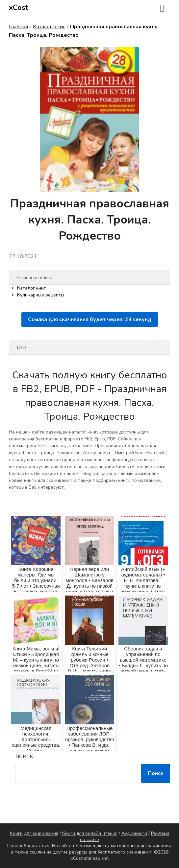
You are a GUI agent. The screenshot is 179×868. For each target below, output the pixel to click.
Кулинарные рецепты (41, 295)
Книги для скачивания (34, 833)
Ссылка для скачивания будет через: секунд (90, 319)
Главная (18, 27)
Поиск (24, 757)
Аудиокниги (134, 833)
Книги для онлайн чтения (90, 833)
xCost (19, 8)
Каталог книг (49, 27)
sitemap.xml (96, 858)
